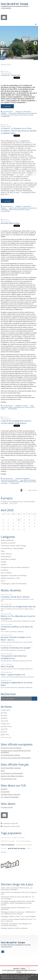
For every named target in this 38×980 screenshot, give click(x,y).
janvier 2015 (5, 735)
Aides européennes (7, 540)
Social (3, 581)
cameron (12, 209)
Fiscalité (3, 562)
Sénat (3, 771)
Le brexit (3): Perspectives (11, 75)
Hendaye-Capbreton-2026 (10, 928)
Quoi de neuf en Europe (14, 4)
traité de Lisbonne (18, 837)
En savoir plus (24, 979)
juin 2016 (4, 732)
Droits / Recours (6, 554)
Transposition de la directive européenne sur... (13, 657)
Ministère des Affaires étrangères (12, 776)
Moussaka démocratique (10, 223)
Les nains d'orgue (7, 807)
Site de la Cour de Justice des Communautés (16, 758)
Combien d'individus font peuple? (16, 648)
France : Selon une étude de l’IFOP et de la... (15, 888)
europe (3, 852)
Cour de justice (6, 837)
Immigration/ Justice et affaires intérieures (15, 567)
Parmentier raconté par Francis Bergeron (15, 924)
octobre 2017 (5, 724)
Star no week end (7, 921)
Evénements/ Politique (8, 559)
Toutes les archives (6, 737)
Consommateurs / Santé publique (12, 548)
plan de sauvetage (29, 480)
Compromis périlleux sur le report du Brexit (17, 628)
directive (4, 848)
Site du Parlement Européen (10, 755)
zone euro (4, 482)
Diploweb (4, 789)
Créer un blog (16, 968)
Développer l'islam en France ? (11, 916)
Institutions (5, 570)
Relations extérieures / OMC (10, 578)
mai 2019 (4, 716)
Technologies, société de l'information (14, 584)
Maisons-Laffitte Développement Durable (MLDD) (16, 904)
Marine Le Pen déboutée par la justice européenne (18, 617)
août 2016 (4, 729)
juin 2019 (4, 713)
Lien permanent (7, 112)
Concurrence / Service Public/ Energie (13, 546)
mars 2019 (4, 721)
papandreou (5, 407)
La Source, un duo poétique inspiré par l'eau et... (17, 919)
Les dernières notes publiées (22, 970)
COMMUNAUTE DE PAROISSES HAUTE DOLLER (18, 913)
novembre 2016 (6, 726)
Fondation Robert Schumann (10, 794)
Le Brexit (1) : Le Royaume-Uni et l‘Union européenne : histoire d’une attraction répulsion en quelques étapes (19, 131)
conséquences (5, 115)
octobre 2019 (5, 710)
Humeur (25, 406)
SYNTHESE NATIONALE (9, 925)
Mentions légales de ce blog (21, 974)
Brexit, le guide (7, 666)
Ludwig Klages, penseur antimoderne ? (14, 907)
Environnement (6, 556)
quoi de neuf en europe (26, 115)
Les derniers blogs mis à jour (8, 970)
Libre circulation (6, 573)
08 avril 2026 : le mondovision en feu (13, 892)
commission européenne (24, 845)
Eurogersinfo (5, 792)
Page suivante (32, 490)
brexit (14, 113)
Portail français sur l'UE (9, 779)
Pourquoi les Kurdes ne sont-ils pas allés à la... (16, 897)
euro (23, 407)
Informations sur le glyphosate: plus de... (18, 606)
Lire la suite (7, 106)
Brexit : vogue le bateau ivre (13, 674)
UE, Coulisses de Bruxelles (10, 797)
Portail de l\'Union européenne (11, 748)
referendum (14, 115)
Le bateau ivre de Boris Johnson (15, 597)
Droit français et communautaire (12, 773)
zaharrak (24, 928)
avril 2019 (4, 718)
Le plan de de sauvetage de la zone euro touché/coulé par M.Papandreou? (16, 422)
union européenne (31, 113)
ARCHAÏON (5, 909)
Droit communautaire (23, 841)
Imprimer (5, 71)
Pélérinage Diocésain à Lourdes (11, 912)
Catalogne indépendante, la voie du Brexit (17, 684)
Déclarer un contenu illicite (8, 974)
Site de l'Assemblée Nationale (11, 768)
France (29, 848)
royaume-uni (21, 113)
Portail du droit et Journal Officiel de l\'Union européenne (16, 751)
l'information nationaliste (9, 890)
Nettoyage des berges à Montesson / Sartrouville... (18, 901)
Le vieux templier (30, 916)
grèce (11, 407)
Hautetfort (23, 968)
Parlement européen (8, 841)
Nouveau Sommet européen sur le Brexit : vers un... (16, 638)
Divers (3, 551)
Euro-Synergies (6, 899)
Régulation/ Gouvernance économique (15, 479)
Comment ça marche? (8, 543)
